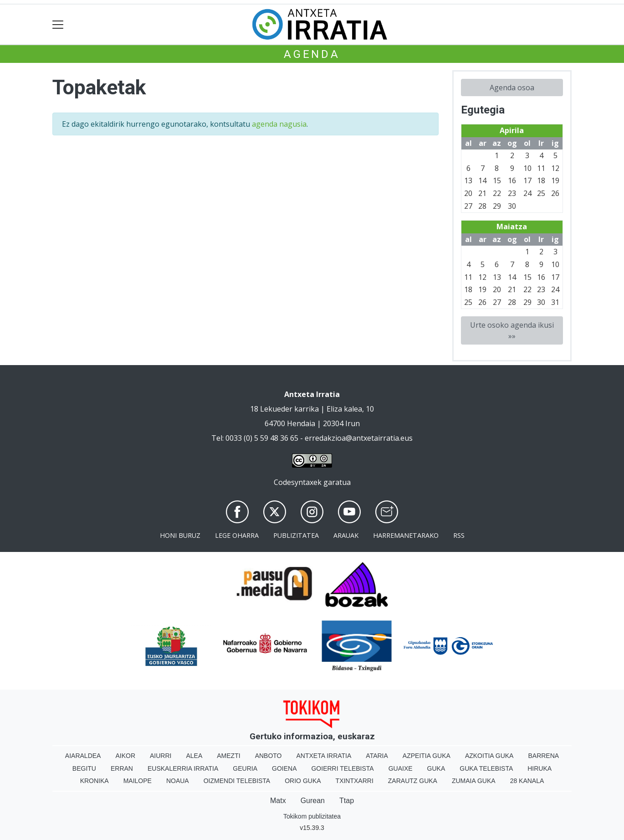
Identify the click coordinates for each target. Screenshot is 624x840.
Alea (194, 756)
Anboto (269, 756)
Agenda (312, 54)
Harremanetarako (406, 535)
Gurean (313, 801)
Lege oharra (237, 535)
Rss (459, 535)
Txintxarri (355, 781)
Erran (122, 768)
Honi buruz (180, 535)
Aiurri (161, 756)
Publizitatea (296, 535)
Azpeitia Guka (427, 756)
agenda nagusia (279, 124)
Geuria (245, 768)
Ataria (377, 756)
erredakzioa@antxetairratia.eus (359, 438)
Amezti (228, 756)
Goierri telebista (342, 768)
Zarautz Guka (413, 781)
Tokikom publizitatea (312, 816)
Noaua (178, 781)
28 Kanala (527, 781)
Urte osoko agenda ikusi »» (512, 330)
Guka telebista (486, 768)
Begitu (84, 768)
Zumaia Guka (474, 781)
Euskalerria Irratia (183, 768)
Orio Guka (303, 781)
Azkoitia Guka (489, 756)
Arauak (346, 535)
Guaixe (401, 768)
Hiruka (540, 768)
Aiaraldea (83, 756)
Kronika (95, 781)
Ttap (347, 801)
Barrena (543, 756)
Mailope (138, 781)
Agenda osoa (512, 88)
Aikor (125, 756)
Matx (278, 801)
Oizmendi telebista (237, 781)
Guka (436, 768)
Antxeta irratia (324, 756)
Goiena (284, 768)
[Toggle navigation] (58, 24)
